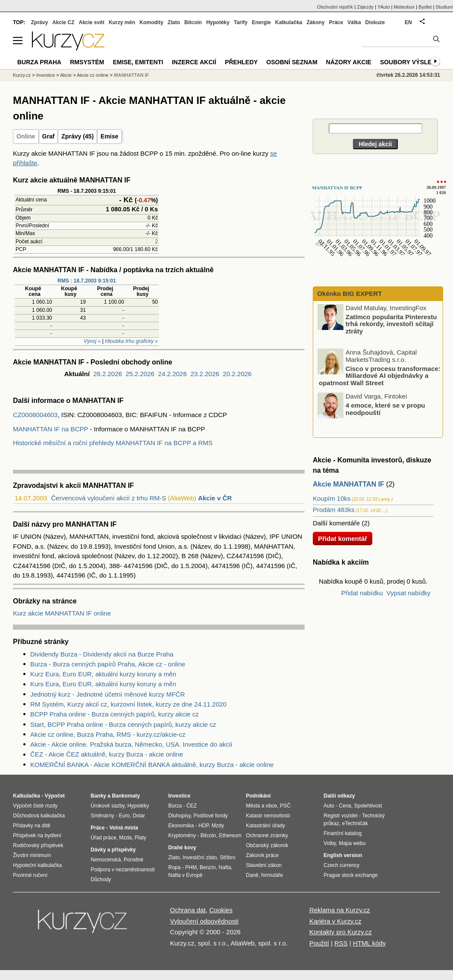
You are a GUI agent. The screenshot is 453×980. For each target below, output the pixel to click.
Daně (252, 875)
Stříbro (227, 857)
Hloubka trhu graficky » (131, 341)
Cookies (221, 910)
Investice (46, 75)
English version (343, 855)
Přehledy (241, 62)
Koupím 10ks (332, 498)
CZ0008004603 (35, 415)
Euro (124, 816)
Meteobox (404, 7)
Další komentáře (336, 523)
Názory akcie (349, 62)
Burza (175, 806)
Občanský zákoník (267, 845)
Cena (345, 806)
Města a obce (261, 806)
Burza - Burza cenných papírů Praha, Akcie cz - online (108, 664)
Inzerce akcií (194, 62)
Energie (261, 22)
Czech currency (341, 865)
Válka (354, 22)
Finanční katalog (343, 833)
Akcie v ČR (215, 498)
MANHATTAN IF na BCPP (50, 429)
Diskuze (375, 22)
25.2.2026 (140, 374)
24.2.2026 (172, 374)
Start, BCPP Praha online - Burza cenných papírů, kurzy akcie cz (123, 724)
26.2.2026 (108, 374)
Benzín (208, 867)
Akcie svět (92, 22)
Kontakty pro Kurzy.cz (341, 932)
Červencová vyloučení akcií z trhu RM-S (109, 498)
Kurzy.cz (22, 75)
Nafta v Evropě (185, 875)
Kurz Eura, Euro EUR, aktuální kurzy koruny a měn (103, 674)
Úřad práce (103, 838)
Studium (444, 7)
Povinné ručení (30, 875)
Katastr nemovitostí (268, 816)
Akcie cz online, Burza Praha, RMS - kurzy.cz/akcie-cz (108, 734)
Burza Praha (39, 62)
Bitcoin (193, 22)
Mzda (125, 838)
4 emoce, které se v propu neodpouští (385, 409)
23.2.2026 (205, 374)
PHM (191, 867)
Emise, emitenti (138, 62)
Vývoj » (92, 341)
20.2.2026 (237, 374)
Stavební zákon (264, 865)
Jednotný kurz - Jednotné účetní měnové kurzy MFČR (108, 694)
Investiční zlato (200, 857)
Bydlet (425, 7)
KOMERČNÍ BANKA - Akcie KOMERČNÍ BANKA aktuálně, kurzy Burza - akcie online (152, 765)
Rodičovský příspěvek (38, 845)
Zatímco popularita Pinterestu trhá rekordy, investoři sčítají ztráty (391, 324)
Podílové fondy (210, 816)
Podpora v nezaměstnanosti (123, 870)
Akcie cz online (93, 75)
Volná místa (123, 828)
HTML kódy (369, 943)
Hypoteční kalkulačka (37, 865)
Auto (329, 806)
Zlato (174, 22)
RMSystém (87, 62)
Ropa (175, 867)
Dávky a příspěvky (113, 850)
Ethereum (230, 836)
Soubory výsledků (412, 62)
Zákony (315, 22)
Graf (49, 136)
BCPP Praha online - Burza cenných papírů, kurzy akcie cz (115, 714)
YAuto (384, 7)
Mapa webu (352, 843)
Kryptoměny (182, 836)
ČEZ (192, 806)
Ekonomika (181, 826)
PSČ (285, 806)
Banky (98, 796)
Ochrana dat (188, 910)
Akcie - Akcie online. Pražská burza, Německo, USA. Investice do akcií (131, 744)
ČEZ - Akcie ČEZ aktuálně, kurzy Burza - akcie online (107, 754)
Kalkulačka (289, 22)
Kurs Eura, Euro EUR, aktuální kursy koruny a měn (103, 684)
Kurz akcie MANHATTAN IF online (62, 613)
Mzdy (218, 826)
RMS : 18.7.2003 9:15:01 (87, 281)
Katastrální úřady (266, 826)
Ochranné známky (267, 836)
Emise (109, 136)
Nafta (225, 867)
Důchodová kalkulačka (39, 816)
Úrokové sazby (107, 806)
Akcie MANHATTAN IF (349, 484)
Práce (336, 22)
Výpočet (55, 796)
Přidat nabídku (362, 593)
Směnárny (102, 816)
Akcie (66, 75)
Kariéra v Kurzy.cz (335, 921)
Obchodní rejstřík (335, 7)
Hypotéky (218, 22)
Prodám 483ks (334, 510)
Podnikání (258, 796)
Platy (140, 838)
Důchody (101, 879)
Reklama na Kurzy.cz (340, 910)
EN (408, 22)
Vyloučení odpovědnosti (204, 921)
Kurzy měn (122, 22)
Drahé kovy (182, 848)
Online (26, 136)
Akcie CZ (63, 22)
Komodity (151, 22)
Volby (330, 843)
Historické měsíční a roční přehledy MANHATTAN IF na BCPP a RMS (113, 443)
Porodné (134, 860)
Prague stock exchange (351, 875)
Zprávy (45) (77, 136)
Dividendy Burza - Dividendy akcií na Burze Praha (102, 654)
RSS (341, 943)
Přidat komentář (343, 539)
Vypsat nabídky (409, 593)
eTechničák (355, 823)
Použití (319, 943)
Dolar (139, 816)
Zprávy (39, 22)
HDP (204, 826)
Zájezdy (365, 7)
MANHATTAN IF (131, 75)
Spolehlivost (368, 806)
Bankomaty (126, 796)
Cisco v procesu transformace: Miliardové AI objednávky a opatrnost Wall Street (380, 375)
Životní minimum (32, 855)
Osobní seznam (292, 62)
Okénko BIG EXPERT (349, 294)
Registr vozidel (341, 816)
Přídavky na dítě (32, 826)
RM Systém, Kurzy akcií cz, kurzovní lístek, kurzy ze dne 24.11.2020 (128, 704)
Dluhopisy (179, 816)
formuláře (272, 875)
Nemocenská (106, 860)
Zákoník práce (262, 855)
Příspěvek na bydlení (37, 836)
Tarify (241, 22)
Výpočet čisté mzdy (35, 806)
